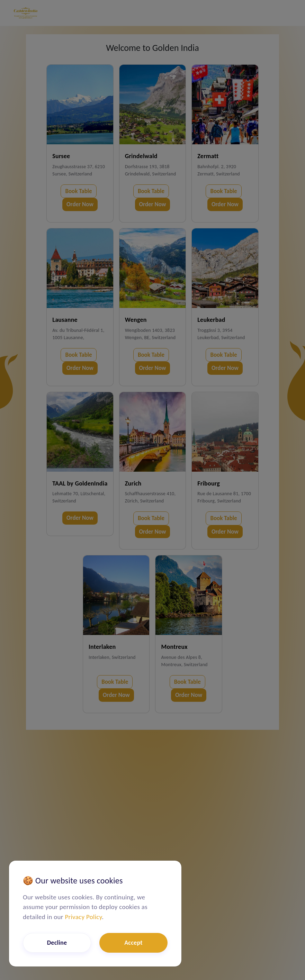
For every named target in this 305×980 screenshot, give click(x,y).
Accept (133, 943)
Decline (57, 943)
